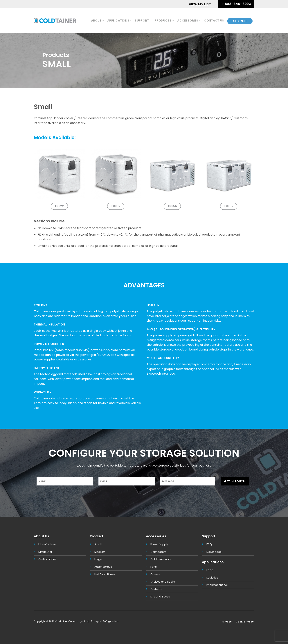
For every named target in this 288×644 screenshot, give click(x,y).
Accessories (189, 21)
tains (158, 589)
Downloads (214, 552)
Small (98, 544)
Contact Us (214, 21)
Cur (153, 589)
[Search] (240, 21)
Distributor (45, 552)
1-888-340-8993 (236, 4)
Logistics (212, 578)
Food (210, 570)
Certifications (47, 559)
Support (143, 21)
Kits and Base (159, 597)
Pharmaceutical (217, 585)
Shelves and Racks (163, 582)
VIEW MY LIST (200, 4)
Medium (100, 552)
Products (164, 21)
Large (98, 559)
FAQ (209, 544)
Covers (155, 574)
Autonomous (103, 567)
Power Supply (159, 544)
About (98, 21)
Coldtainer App (161, 559)
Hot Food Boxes (105, 574)
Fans (154, 567)
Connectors (158, 552)
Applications (119, 21)
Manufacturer (47, 544)
